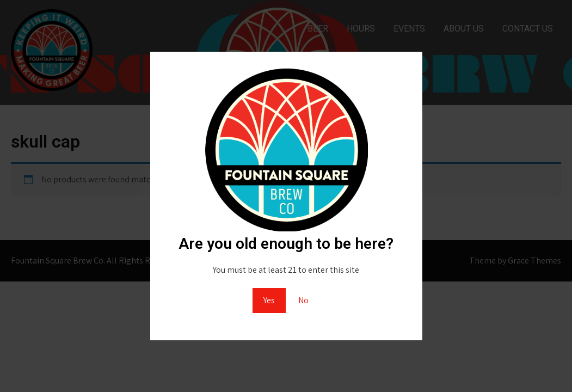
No (303, 300)
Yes (269, 300)
